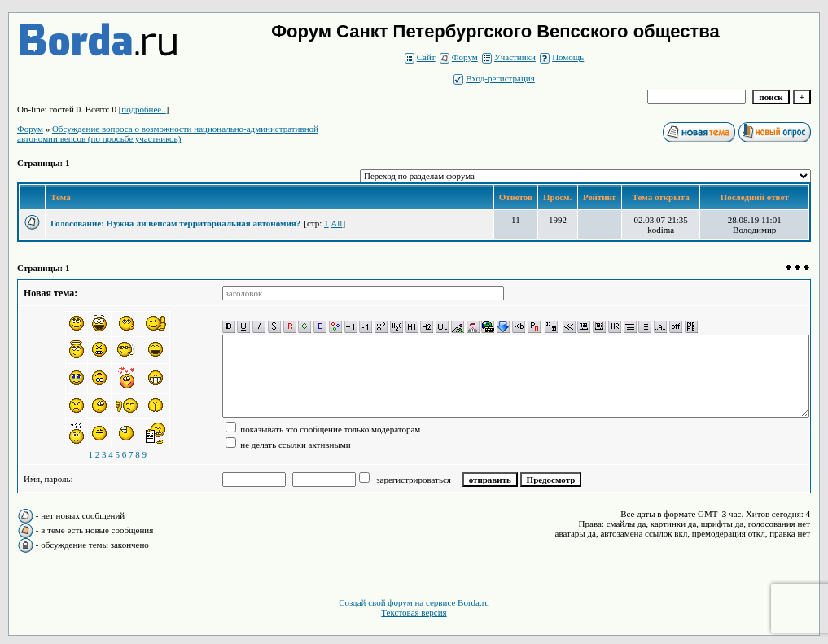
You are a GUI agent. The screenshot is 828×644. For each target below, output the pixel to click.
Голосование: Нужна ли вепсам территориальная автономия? (175, 223)
